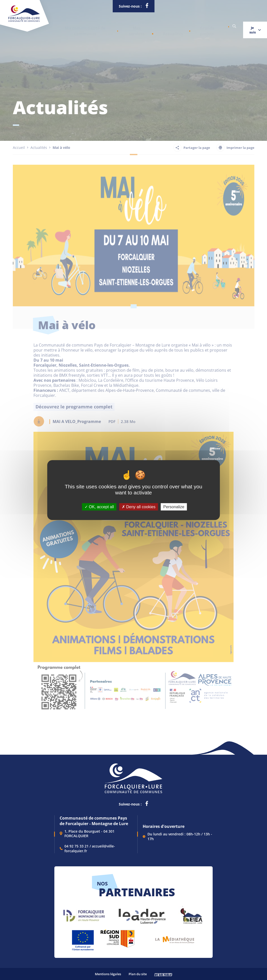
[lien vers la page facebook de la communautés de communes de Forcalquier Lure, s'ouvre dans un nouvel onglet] (147, 7)
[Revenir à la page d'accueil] (24, 21)
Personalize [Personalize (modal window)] (174, 507)
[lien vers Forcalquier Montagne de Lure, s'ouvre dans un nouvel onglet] (84, 914)
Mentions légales (108, 974)
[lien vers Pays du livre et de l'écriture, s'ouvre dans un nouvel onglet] (175, 938)
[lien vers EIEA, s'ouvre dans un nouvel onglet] (191, 914)
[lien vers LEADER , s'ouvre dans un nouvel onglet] (142, 914)
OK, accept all (99, 507)
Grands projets (185, 26)
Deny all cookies (139, 507)
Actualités (156, 26)
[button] (81, 26)
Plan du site (138, 974)
